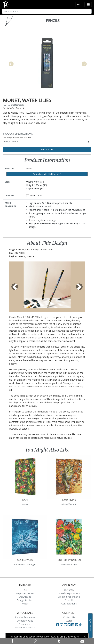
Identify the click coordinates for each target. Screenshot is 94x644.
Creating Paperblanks (69, 597)
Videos (25, 604)
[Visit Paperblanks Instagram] (62, 625)
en (79, 4)
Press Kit (69, 600)
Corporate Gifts (25, 621)
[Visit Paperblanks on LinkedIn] (73, 625)
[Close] (85, 637)
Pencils (53, 21)
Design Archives (25, 600)
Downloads (25, 597)
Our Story (69, 590)
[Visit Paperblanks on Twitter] (69, 625)
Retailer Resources (25, 617)
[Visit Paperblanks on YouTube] (66, 625)
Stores (69, 621)
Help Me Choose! (25, 593)
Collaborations (69, 604)
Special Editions (13, 108)
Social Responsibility (69, 593)
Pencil (11, 142)
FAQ (25, 590)
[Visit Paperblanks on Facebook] (58, 625)
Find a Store (47, 149)
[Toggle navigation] (88, 4)
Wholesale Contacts (25, 627)
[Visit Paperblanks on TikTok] (80, 625)
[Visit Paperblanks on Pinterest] (77, 625)
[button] (15, 287)
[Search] (47, 11)
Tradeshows (25, 624)
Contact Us (69, 617)
